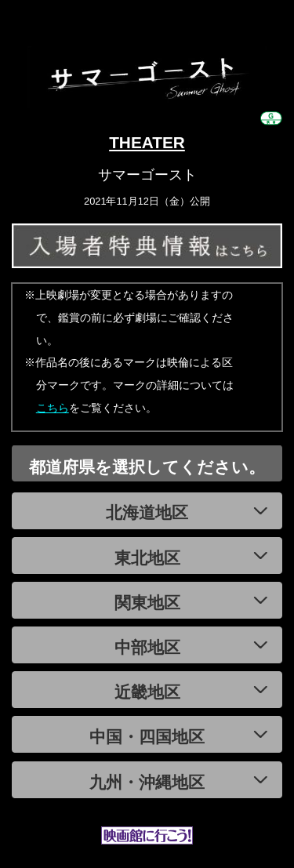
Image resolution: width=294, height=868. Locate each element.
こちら (53, 408)
